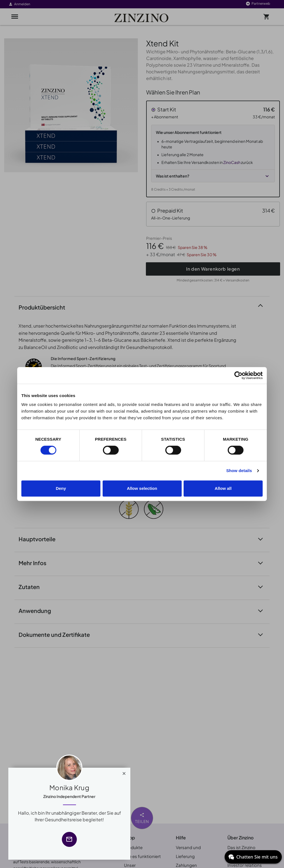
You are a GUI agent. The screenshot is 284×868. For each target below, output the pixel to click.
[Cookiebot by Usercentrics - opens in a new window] (238, 375)
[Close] (124, 772)
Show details (239, 471)
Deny (61, 488)
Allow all (223, 488)
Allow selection (142, 488)
